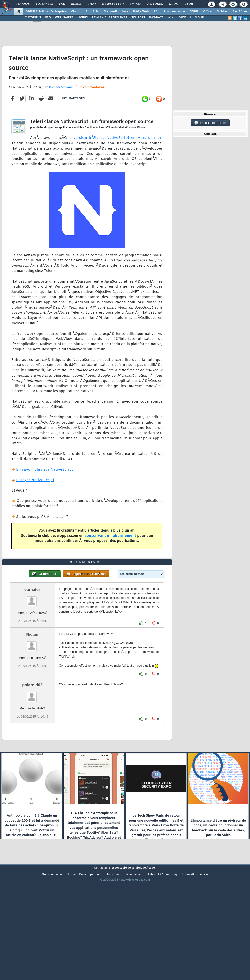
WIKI (171, 18)
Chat (92, 4)
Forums (23, 4)
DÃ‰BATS (156, 18)
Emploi (135, 4)
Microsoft (110, 12)
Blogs (76, 4)
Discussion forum (210, 123)
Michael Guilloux (60, 103)
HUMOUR (197, 18)
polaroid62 (32, 731)
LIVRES (82, 18)
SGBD (194, 12)
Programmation (174, 12)
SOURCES (138, 18)
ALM (95, 12)
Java (125, 12)
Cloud (75, 12)
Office (207, 12)
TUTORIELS (33, 18)
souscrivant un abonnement (110, 551)
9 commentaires (92, 103)
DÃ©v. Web (141, 12)
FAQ (62, 4)
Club (189, 4)
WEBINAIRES (64, 18)
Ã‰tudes (155, 4)
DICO (182, 18)
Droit (174, 4)
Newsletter (113, 4)
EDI (156, 12)
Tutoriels (44, 4)
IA (86, 12)
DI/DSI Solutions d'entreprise (46, 12)
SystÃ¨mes (240, 12)
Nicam (32, 680)
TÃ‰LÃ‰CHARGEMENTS (109, 18)
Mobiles (222, 12)
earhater (32, 635)
